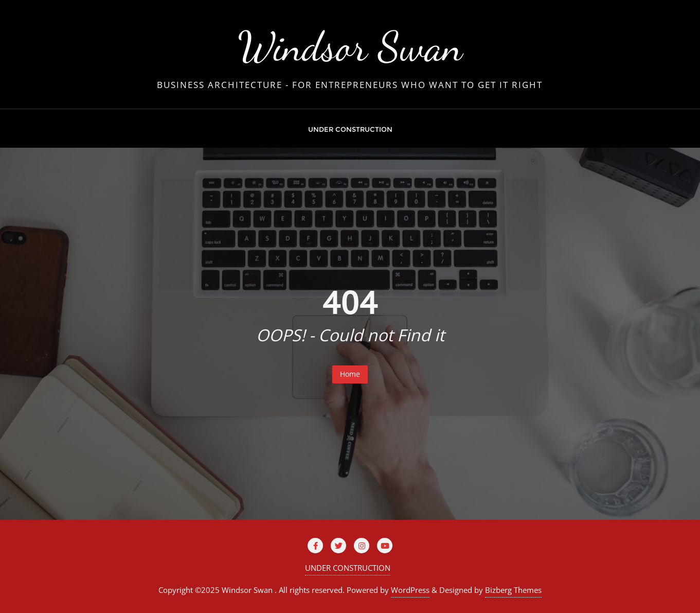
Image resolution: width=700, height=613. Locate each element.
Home (350, 374)
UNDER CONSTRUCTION (348, 568)
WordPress (410, 590)
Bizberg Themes (513, 590)
